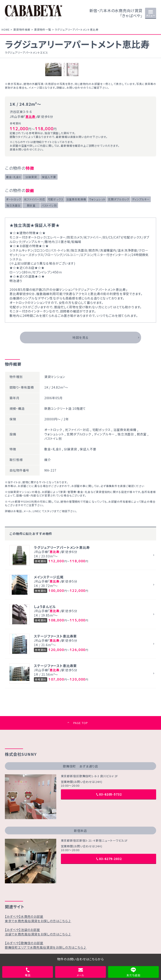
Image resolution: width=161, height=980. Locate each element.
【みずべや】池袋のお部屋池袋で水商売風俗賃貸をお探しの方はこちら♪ (38, 932)
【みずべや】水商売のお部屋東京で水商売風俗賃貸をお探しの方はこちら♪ (38, 919)
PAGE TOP (81, 723)
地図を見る (80, 337)
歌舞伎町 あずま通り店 (80, 766)
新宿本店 (80, 831)
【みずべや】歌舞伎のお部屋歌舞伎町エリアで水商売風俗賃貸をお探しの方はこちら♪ (46, 945)
